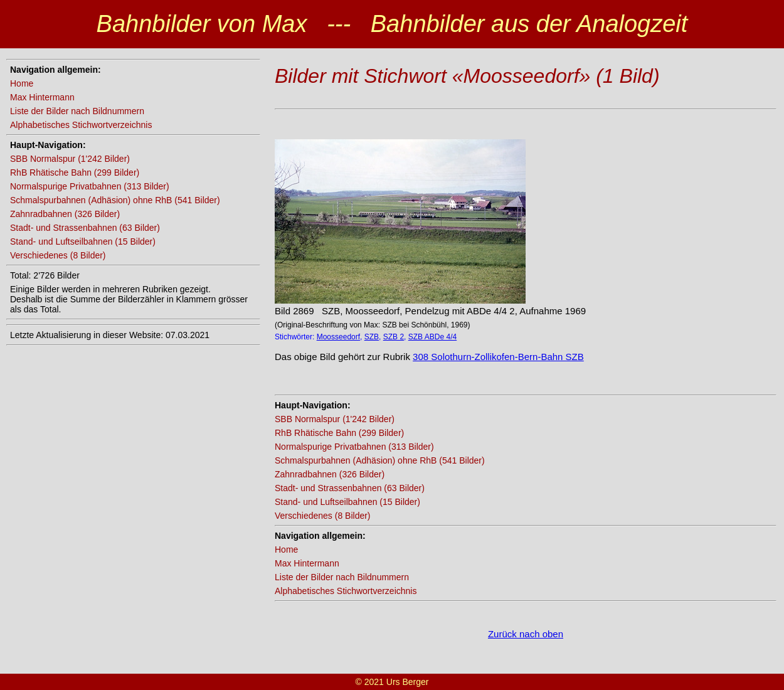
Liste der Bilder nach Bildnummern (77, 111)
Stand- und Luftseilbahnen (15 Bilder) (83, 242)
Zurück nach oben (526, 634)
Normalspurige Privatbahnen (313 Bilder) (90, 186)
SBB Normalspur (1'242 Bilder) (70, 159)
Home (22, 83)
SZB (372, 337)
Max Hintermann (42, 97)
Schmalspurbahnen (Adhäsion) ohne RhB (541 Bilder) (115, 200)
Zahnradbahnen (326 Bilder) (65, 214)
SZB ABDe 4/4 (432, 337)
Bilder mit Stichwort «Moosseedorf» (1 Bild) (467, 76)
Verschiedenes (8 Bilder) (58, 255)
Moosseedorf (338, 337)
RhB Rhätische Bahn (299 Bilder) (75, 172)
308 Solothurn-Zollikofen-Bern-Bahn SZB (498, 357)
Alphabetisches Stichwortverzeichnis (81, 125)
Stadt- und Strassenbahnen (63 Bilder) (85, 228)
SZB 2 (394, 337)
